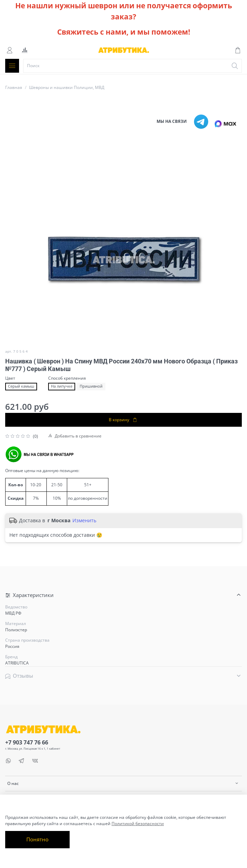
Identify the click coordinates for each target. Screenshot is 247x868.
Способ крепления (67, 378)
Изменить (84, 521)
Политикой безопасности (138, 824)
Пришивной (91, 386)
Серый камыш (21, 386)
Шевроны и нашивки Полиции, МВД (67, 87)
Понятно (37, 839)
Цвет (10, 378)
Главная (14, 87)
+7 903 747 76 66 (27, 742)
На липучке (62, 386)
